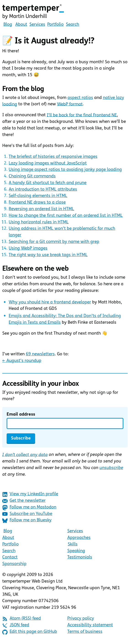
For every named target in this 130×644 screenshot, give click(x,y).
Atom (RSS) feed (22, 619)
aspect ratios (80, 98)
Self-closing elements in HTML (38, 196)
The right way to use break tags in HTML (48, 255)
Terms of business (85, 632)
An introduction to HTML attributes (43, 190)
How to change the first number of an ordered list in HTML (66, 216)
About (21, 25)
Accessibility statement (90, 625)
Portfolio (55, 25)
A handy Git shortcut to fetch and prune (48, 183)
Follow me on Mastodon (29, 508)
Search (73, 25)
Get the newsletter (24, 501)
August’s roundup (22, 361)
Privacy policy (81, 619)
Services (37, 25)
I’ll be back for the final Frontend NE (82, 115)
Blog (8, 25)
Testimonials (80, 557)
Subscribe (21, 438)
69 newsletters (40, 354)
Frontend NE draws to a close (37, 203)
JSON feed (16, 625)
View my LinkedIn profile (30, 494)
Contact (10, 557)
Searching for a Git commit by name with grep (54, 242)
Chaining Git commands (32, 176)
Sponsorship (14, 564)
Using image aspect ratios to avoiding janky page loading (65, 170)
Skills (73, 544)
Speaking (76, 551)
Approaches (79, 538)
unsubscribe (111, 468)
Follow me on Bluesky (27, 521)
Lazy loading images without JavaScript (48, 163)
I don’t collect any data (25, 455)
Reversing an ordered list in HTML (41, 209)
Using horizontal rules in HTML (39, 222)
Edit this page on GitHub (30, 632)
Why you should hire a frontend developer (50, 302)
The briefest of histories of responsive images (53, 157)
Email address (21, 415)
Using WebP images (28, 249)
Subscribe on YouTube (27, 514)
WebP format (70, 104)
